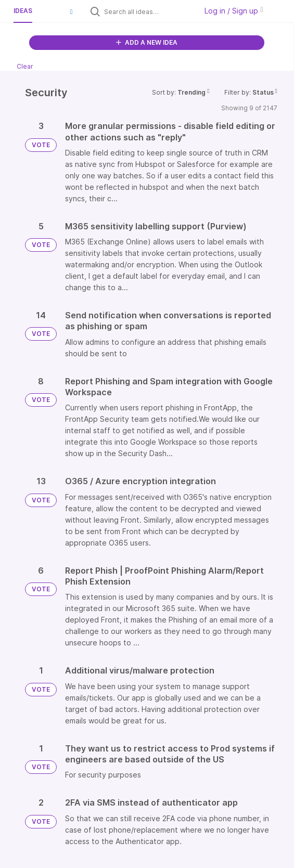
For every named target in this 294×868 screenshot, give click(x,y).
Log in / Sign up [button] (234, 11)
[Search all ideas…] (148, 11)
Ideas (23, 11)
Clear (25, 66)
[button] (71, 11)
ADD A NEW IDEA (147, 42)
